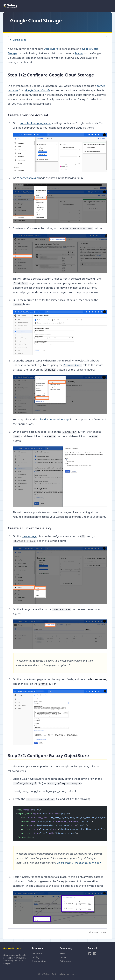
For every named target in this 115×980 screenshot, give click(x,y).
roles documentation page (54, 419)
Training (35, 957)
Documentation (39, 961)
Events (63, 957)
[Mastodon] (95, 954)
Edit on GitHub (98, 932)
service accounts (29, 178)
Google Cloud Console (38, 90)
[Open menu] (109, 6)
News (62, 953)
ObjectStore (51, 49)
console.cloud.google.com (36, 123)
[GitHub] (90, 954)
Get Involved (66, 961)
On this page (19, 40)
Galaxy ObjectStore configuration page (79, 863)
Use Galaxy (37, 953)
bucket (79, 53)
